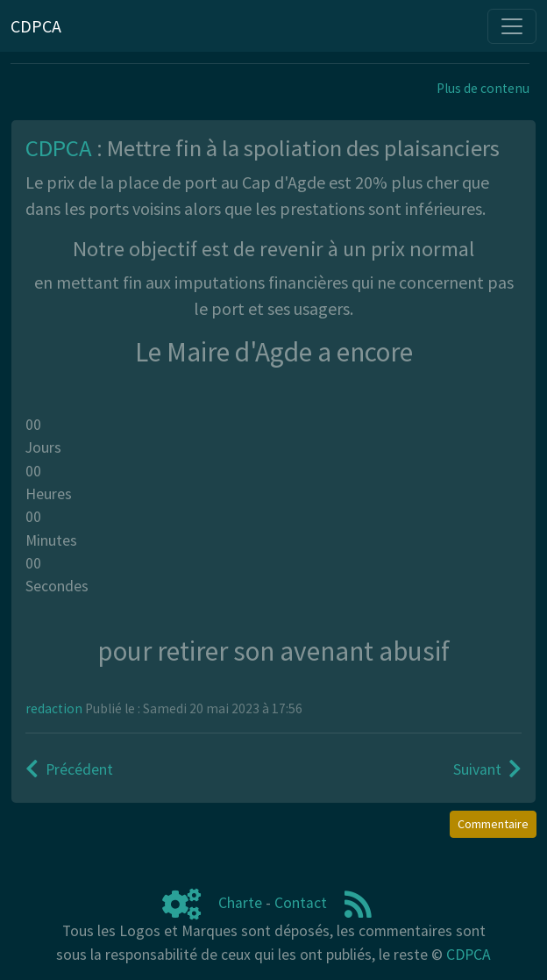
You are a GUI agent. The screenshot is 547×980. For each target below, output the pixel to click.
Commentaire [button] (493, 824)
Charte (240, 903)
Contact (301, 903)
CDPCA (469, 955)
